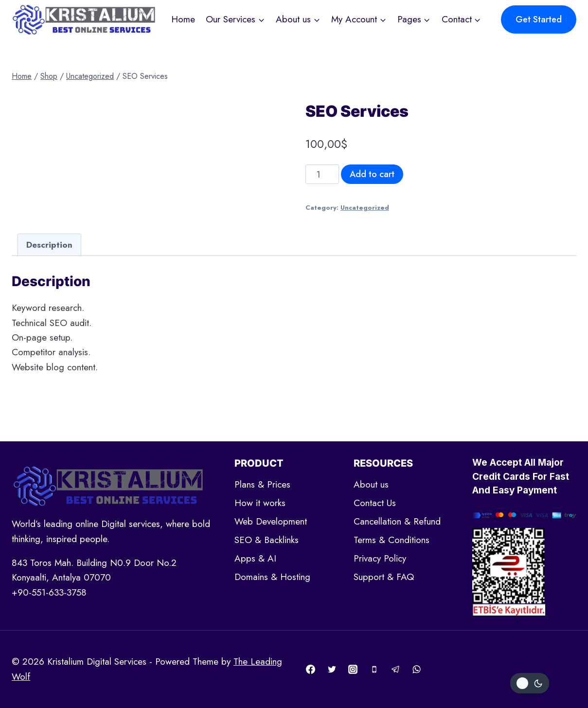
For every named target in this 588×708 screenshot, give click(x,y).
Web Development (271, 521)
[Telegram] (395, 670)
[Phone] (374, 670)
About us (371, 484)
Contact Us (375, 503)
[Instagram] (353, 670)
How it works (260, 503)
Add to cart (372, 174)
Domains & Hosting (272, 577)
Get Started (539, 19)
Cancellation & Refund (397, 521)
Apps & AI (255, 558)
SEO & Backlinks (267, 540)
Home (183, 19)
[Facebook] (311, 670)
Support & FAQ (384, 577)
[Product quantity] (322, 174)
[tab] (49, 245)
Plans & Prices (262, 484)
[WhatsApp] (417, 670)
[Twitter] (332, 670)
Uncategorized (365, 208)
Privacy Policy (380, 558)
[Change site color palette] (530, 683)
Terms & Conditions (392, 540)
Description (49, 245)
